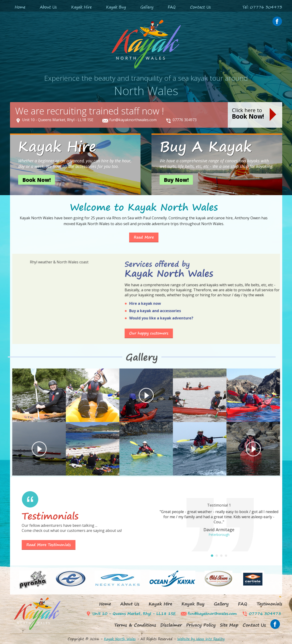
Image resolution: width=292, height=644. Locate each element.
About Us (48, 7)
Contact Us (200, 7)
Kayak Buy (116, 7)
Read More (144, 219)
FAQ (172, 7)
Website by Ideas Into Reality (201, 639)
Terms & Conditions (135, 625)
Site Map (229, 625)
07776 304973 (185, 120)
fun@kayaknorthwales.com (133, 120)
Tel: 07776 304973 (262, 7)
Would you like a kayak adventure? (149, 269)
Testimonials (269, 604)
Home (20, 7)
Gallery (147, 7)
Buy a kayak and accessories (148, 267)
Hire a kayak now (146, 266)
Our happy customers (146, 272)
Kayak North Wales (120, 639)
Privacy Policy (201, 625)
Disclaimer (171, 625)
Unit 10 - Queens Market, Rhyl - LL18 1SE (58, 120)
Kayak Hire (81, 7)
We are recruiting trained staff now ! (89, 111)
